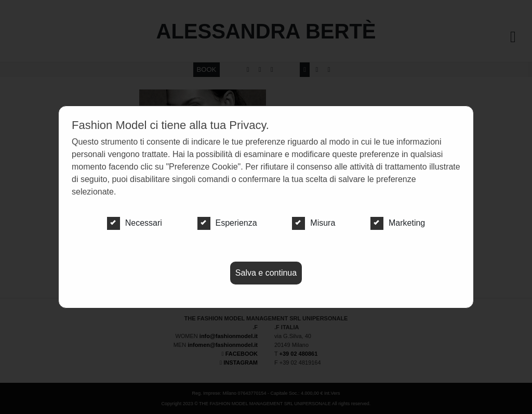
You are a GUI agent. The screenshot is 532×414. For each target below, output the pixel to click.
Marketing (398, 223)
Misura (314, 223)
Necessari (135, 223)
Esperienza (227, 223)
